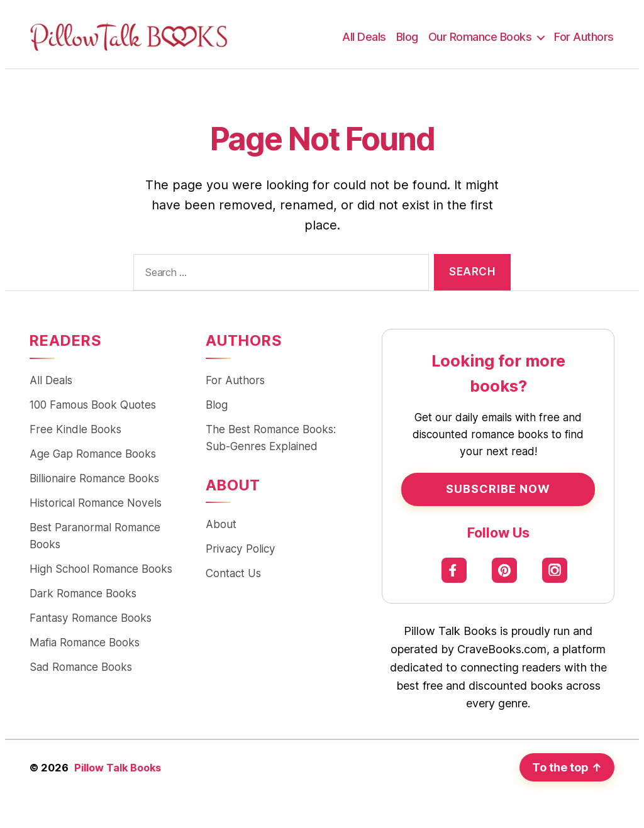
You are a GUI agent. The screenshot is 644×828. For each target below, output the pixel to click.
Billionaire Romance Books (94, 478)
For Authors (584, 37)
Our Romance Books (480, 37)
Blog (407, 37)
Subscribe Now (498, 489)
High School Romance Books (101, 569)
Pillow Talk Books (118, 768)
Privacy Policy (241, 549)
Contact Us (233, 573)
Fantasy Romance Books (91, 618)
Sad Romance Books (81, 667)
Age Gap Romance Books (93, 454)
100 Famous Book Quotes (93, 405)
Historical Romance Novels (96, 503)
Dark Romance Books (83, 593)
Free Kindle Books (75, 429)
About (221, 524)
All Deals (364, 37)
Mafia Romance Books (85, 642)
